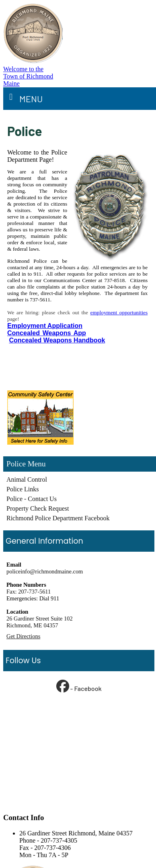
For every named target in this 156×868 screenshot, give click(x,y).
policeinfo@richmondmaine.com (45, 571)
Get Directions (23, 636)
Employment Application (45, 326)
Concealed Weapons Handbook (57, 340)
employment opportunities (119, 312)
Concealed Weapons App (47, 333)
